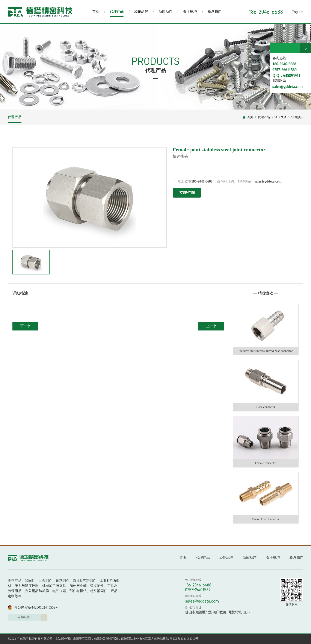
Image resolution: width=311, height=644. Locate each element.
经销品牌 (141, 11)
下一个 (25, 326)
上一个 (211, 326)
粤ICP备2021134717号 (184, 639)
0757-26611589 (198, 590)
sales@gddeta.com (202, 601)
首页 (96, 11)
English (297, 12)
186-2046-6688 (266, 12)
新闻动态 (166, 11)
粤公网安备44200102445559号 (33, 607)
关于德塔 (190, 11)
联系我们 (214, 11)
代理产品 (117, 13)
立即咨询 (187, 193)
